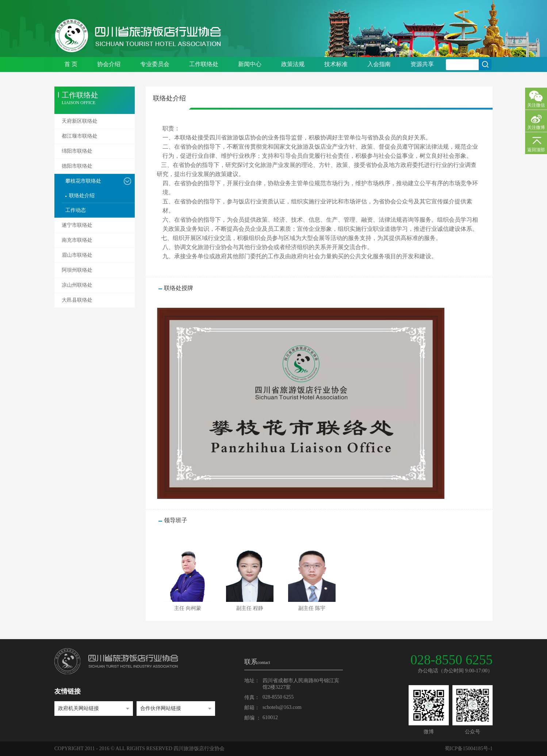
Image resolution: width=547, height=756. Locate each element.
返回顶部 (536, 150)
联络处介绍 (82, 196)
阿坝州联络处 (77, 270)
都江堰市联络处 (80, 136)
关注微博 (536, 127)
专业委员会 (155, 64)
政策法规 (293, 64)
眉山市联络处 (77, 255)
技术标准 (336, 64)
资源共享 (422, 64)
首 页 (71, 64)
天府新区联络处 (80, 121)
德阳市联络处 (77, 166)
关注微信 (536, 105)
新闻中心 (250, 64)
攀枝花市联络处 (83, 181)
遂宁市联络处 (77, 225)
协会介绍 (109, 64)
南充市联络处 (77, 240)
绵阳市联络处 (77, 151)
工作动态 (76, 210)
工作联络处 (204, 64)
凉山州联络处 (77, 285)
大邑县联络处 (77, 300)
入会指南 (379, 64)
